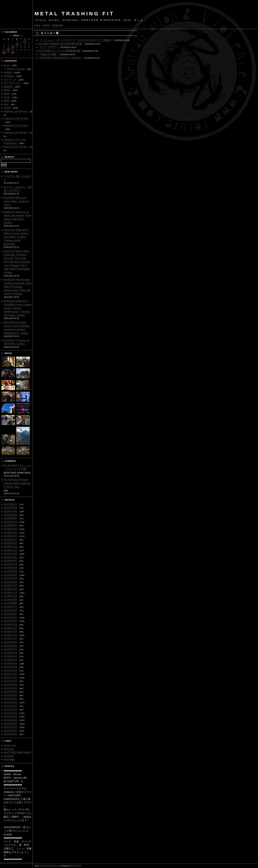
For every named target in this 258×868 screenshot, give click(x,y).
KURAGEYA (77, 866)
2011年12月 (10, 709)
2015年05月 (10, 572)
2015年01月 (10, 586)
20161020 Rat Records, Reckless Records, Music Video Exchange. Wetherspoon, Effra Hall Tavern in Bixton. (18, 287)
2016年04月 (10, 533)
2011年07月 (10, 727)
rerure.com (10, 745)
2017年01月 (10, 508)
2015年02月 (10, 582)
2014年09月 (10, 600)
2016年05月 (10, 529)
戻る (38, 25)
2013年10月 (10, 639)
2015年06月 (10, 568)
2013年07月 (10, 649)
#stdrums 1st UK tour (16, 111)
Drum (7, 65)
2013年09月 (10, 642)
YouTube (9, 756)
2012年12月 (10, 674)
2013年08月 (10, 646)
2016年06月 (10, 525)
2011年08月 (10, 724)
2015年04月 (10, 575)
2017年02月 (10, 504)
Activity (8, 72)
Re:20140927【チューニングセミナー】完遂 (18, 467)
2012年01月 (10, 706)
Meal (6, 94)
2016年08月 (10, 518)
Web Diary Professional (50, 866)
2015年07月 (10, 564)
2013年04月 (10, 660)
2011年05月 (10, 734)
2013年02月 (10, 667)
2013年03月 (10, 664)
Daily (6, 101)
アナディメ (10, 80)
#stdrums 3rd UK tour (16, 125)
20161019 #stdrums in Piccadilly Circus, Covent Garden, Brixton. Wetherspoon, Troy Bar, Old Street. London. (18, 308)
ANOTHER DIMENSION (17, 752)
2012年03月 (10, 699)
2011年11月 (10, 713)
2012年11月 (10, 678)
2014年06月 (10, 611)
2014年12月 (10, 589)
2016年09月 (10, 515)
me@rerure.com (13, 820)
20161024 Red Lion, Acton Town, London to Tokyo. (16, 201)
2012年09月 (10, 685)
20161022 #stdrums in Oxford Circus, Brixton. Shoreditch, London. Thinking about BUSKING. (16, 237)
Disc (6, 104)
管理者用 (58, 25)
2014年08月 (10, 603)
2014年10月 (10, 596)
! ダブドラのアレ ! (49, 47)
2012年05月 (10, 692)
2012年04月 (10, 695)
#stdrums (9, 76)
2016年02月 (10, 540)
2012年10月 (10, 681)
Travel (7, 108)
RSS (47, 25)
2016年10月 (10, 511)
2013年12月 (10, 632)
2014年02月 (10, 625)
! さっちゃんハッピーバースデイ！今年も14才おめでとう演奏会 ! (75, 40)
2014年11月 (10, 593)
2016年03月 (10, 536)
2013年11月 (10, 635)
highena (8, 87)
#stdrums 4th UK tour (16, 133)
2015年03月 (10, 579)
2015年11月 (10, 550)
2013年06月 (10, 653)
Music (7, 90)
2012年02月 (10, 702)
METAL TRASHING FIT (74, 14)
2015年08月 (10, 561)
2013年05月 (10, 656)
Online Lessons (16, 69)
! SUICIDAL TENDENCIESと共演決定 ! (60, 58)
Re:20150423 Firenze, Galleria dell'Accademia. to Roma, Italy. (17, 483)
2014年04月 (10, 618)
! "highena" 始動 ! (48, 54)
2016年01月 (10, 543)
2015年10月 (10, 554)
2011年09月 (10, 720)
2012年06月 (10, 688)
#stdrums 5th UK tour (16, 147)
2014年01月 (10, 628)
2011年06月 (10, 731)
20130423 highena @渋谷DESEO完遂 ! (61, 44)
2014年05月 (10, 614)
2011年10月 (10, 717)
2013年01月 (10, 671)
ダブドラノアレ (12, 83)
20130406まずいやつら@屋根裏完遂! (59, 51)
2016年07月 (10, 522)
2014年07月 (10, 607)
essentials (9, 759)
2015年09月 (10, 557)
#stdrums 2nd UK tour (16, 118)
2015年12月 (10, 547)
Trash (7, 97)
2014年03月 (10, 621)
